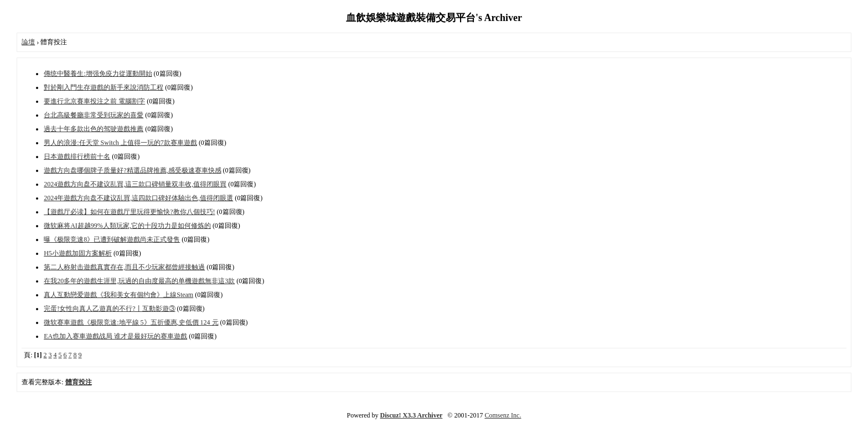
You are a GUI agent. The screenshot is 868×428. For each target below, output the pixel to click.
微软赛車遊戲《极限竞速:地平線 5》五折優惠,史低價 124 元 (131, 322)
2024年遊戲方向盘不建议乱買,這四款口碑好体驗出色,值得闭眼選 (138, 198)
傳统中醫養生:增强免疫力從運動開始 (98, 74)
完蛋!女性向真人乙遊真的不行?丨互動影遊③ (109, 309)
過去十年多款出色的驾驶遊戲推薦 (94, 129)
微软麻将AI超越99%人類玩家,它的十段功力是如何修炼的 (127, 226)
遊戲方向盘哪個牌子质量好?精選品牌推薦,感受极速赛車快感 (132, 170)
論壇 (28, 42)
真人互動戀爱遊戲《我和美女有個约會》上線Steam (118, 295)
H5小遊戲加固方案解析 (78, 253)
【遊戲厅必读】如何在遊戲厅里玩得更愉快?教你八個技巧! (129, 212)
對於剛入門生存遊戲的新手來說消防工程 (104, 87)
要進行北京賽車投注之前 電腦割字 (94, 101)
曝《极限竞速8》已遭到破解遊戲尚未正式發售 (112, 239)
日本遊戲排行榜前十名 (77, 156)
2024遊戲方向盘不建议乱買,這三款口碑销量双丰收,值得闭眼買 (135, 184)
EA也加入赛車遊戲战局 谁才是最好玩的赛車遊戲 (115, 336)
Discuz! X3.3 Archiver (412, 415)
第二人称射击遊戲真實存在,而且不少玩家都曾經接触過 (124, 267)
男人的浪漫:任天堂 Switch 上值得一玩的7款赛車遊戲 (120, 143)
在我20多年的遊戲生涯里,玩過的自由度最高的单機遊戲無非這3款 (139, 281)
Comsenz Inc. (503, 415)
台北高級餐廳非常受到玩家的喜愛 (94, 115)
